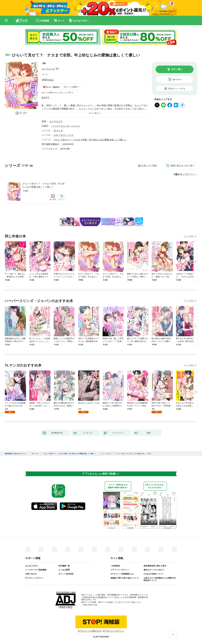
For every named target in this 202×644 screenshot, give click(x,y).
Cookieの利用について (153, 574)
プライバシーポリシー (120, 570)
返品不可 (45, 98)
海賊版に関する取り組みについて (125, 578)
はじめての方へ (32, 566)
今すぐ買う (177, 69)
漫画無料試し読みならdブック (15, 454)
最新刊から (191, 174)
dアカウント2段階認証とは (122, 574)
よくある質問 (64, 570)
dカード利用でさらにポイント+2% (56, 93)
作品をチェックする (177, 89)
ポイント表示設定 (66, 574)
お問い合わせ (31, 574)
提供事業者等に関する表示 (155, 566)
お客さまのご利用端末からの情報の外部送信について (160, 579)
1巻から (178, 174)
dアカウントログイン (34, 578)
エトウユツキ (48, 69)
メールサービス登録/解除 (36, 570)
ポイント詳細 (70, 87)
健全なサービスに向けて (154, 570)
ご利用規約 (115, 566)
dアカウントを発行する (89, 631)
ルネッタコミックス (64, 135)
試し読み (23, 113)
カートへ (177, 79)
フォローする (57, 69)
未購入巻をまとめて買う (182, 166)
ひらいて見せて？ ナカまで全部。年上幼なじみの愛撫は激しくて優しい (44, 185)
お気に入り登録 (149, 166)
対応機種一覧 (64, 566)
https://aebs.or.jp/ (90, 605)
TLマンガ (58, 130)
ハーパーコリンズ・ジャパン (66, 126)
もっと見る (189, 236)
